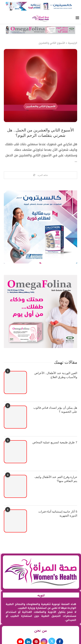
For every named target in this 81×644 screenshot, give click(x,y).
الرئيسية (73, 43)
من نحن (40, 630)
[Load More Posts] (40, 175)
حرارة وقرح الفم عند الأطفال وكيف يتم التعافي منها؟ (56, 479)
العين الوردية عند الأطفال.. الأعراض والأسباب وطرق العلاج (56, 375)
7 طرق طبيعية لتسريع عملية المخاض (55, 442)
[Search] (4, 18)
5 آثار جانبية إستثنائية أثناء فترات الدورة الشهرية (58, 514)
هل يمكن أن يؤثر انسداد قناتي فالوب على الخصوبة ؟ (55, 410)
